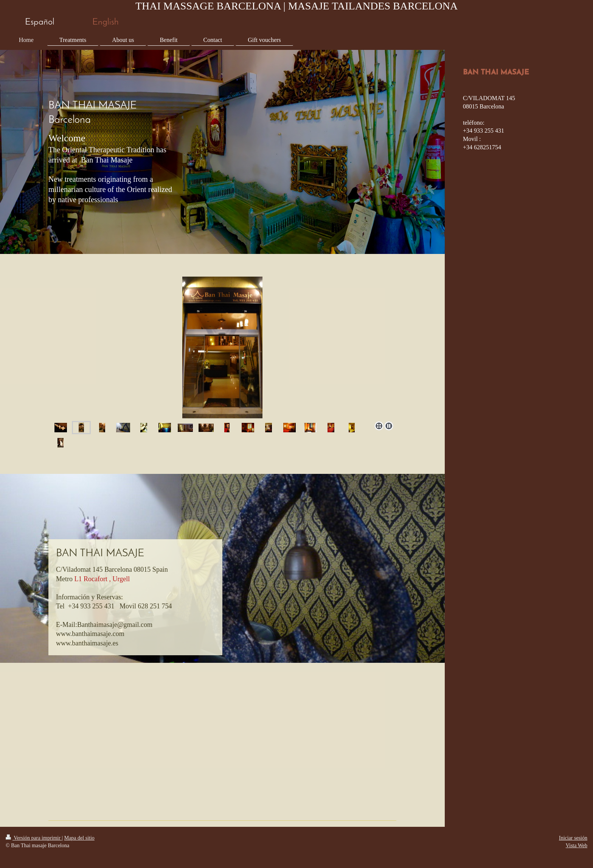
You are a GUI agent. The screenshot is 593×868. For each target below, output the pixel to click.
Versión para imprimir (34, 838)
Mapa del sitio (79, 838)
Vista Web (577, 846)
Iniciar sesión (573, 838)
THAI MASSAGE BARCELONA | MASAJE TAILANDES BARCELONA (296, 6)
